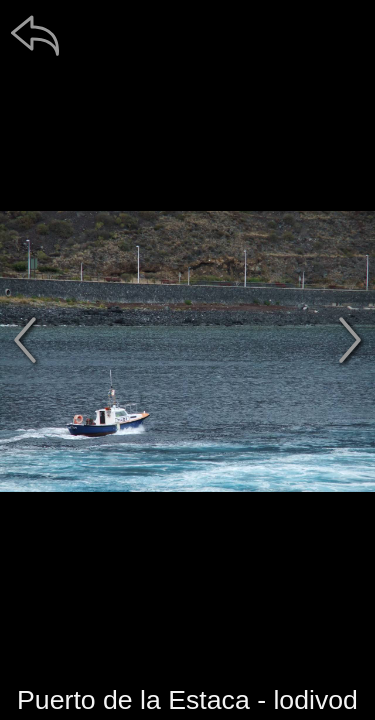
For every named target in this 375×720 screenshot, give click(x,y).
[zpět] (35, 35)
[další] (350, 340)
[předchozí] (25, 340)
